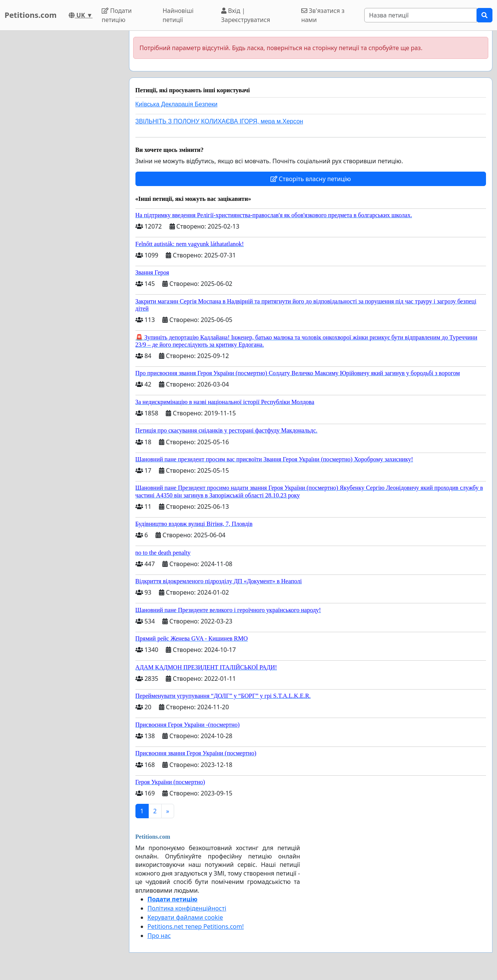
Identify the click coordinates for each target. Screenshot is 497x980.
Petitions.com (31, 15)
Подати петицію (117, 15)
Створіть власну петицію (311, 179)
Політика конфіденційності (187, 908)
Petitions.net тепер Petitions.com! (196, 926)
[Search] (421, 15)
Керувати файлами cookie (185, 917)
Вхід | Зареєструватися (246, 15)
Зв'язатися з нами (323, 15)
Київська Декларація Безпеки (177, 104)
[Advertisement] (61, 145)
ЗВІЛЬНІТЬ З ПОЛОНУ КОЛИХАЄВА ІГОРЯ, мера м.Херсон (219, 121)
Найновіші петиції (178, 15)
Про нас (159, 936)
